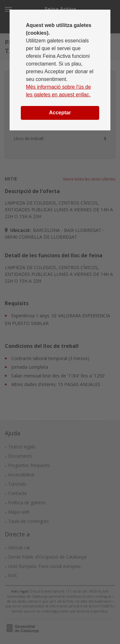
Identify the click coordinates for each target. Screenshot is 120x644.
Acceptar (60, 113)
